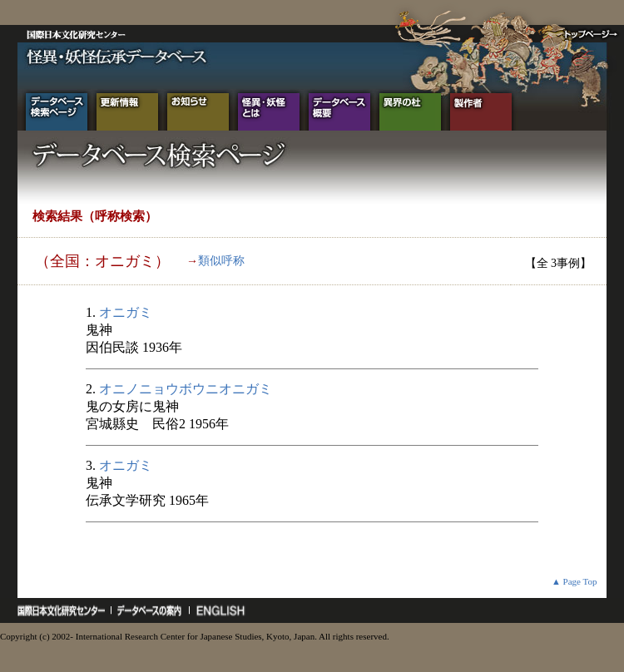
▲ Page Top (574, 581)
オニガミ (126, 312)
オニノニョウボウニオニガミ (186, 389)
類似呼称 (221, 261)
